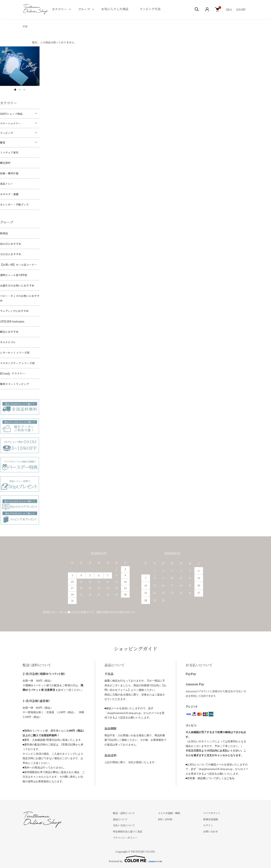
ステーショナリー (10, 123)
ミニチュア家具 (9, 152)
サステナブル (8, 342)
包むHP (241, 9)
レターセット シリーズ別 (15, 353)
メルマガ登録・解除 (169, 813)
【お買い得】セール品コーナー (18, 265)
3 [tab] (24, 90)
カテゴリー (59, 9)
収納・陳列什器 (9, 173)
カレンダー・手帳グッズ (14, 204)
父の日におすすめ (11, 254)
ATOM (168, 819)
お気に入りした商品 (115, 9)
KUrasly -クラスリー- (13, 373)
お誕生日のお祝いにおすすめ (17, 285)
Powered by (135, 859)
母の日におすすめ (11, 244)
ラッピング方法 (150, 9)
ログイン (208, 825)
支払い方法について (124, 825)
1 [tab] (15, 90)
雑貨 (3, 142)
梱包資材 (5, 163)
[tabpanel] (20, 66)
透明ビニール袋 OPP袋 (14, 275)
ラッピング (6, 133)
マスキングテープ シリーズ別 (17, 363)
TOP (25, 26)
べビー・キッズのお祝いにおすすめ (20, 298)
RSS (160, 819)
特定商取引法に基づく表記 (128, 831)
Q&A (229, 9)
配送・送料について (124, 813)
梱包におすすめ (9, 332)
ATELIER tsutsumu (12, 321)
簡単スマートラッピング (14, 384)
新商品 (4, 233)
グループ (84, 9)
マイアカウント (212, 813)
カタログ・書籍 (9, 194)
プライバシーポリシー (125, 838)
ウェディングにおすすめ (14, 311)
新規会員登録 (211, 819)
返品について (120, 819)
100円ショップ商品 (11, 114)
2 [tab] (20, 90)
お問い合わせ (211, 831)
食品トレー (7, 184)
